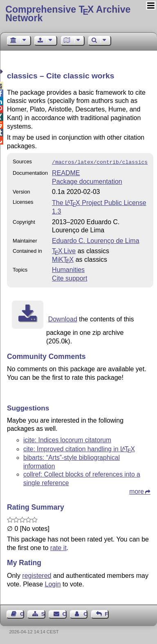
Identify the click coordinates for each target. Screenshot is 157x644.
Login (53, 583)
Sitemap (43, 613)
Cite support (70, 277)
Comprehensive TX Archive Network (68, 14)
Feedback (107, 613)
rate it (58, 547)
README (66, 172)
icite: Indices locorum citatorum (67, 439)
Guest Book (22, 613)
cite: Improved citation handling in (79, 448)
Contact (65, 613)
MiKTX (63, 259)
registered (37, 575)
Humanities (68, 269)
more (137, 491)
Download (63, 318)
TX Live (64, 250)
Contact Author (85, 613)
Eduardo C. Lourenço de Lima (95, 240)
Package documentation (87, 181)
